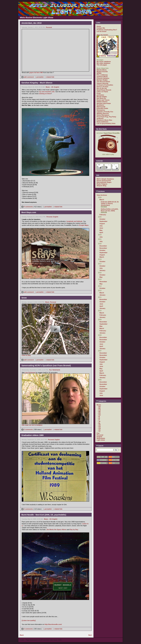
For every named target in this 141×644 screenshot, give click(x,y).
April (101, 232)
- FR (99, 413)
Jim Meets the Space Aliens (56, 530)
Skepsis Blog (102, 186)
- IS (99, 418)
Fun (50, 370)
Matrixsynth (101, 107)
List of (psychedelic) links (106, 123)
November (103, 248)
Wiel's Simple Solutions (105, 179)
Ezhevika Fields (102, 108)
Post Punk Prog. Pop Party (106, 117)
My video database (104, 63)
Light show (101, 440)
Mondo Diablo (102, 97)
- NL (99, 423)
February (103, 215)
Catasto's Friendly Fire (105, 112)
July (101, 226)
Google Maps (84, 225)
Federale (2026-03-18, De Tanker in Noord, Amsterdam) (110, 203)
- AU (99, 407)
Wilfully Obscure (103, 113)
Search (100, 446)
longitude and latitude (74, 221)
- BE (99, 408)
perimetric (100, 95)
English (57, 87)
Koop (99, 93)
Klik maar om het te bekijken (32, 425)
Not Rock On (101, 98)
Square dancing (102, 83)
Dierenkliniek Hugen (104, 182)
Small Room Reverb (104, 90)
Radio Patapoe (102, 184)
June (101, 228)
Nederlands (56, 370)
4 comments (27, 207)
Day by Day (74, 530)
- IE (99, 417)
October (102, 219)
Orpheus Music (102, 77)
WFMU (99, 73)
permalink (40, 77)
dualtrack (100, 118)
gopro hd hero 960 (36, 73)
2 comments (27, 430)
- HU (99, 415)
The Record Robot (103, 82)
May (101, 230)
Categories (101, 401)
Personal (49, 27)
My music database (104, 61)
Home (99, 26)
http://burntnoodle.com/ (53, 624)
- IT (99, 420)
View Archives (102, 195)
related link (50, 77)
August (102, 224)
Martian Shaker (102, 80)
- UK (99, 425)
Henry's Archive (102, 87)
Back (22, 635)
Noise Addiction (102, 122)
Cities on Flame (102, 92)
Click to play (26, 355)
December (103, 246)
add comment (28, 77)
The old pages (102, 65)
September (103, 221)
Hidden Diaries (102, 102)
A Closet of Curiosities (105, 85)
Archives (100, 191)
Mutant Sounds (102, 72)
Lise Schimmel (30, 372)
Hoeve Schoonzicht (104, 181)
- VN (99, 428)
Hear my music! (102, 35)
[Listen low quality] (29, 620)
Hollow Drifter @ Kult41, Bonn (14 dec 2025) (110, 210)
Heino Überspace (103, 115)
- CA (99, 410)
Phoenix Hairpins (103, 78)
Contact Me (101, 28)
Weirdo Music (102, 70)
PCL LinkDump (102, 75)
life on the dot (102, 88)
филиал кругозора (104, 103)
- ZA (99, 430)
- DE (99, 412)
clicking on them (45, 94)
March (102, 200)
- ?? (99, 432)
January (102, 270)
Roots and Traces (103, 100)
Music (48, 87)
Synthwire (100, 105)
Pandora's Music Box (104, 120)
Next (90, 635)
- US (52, 87)
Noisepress (101, 110)
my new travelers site (47, 92)
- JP (99, 422)
